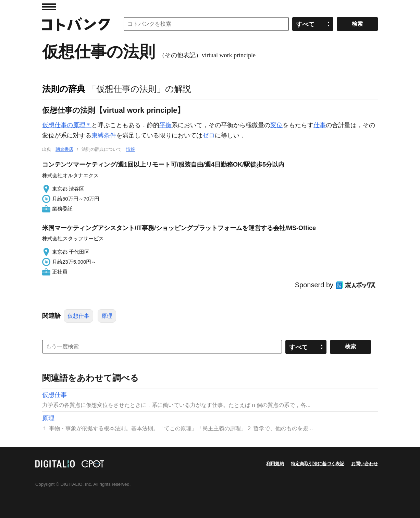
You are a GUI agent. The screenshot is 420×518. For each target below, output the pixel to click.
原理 (107, 316)
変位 (276, 125)
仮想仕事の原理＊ (67, 125)
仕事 (320, 125)
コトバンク (76, 24)
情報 (131, 149)
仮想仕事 (78, 316)
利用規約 (275, 464)
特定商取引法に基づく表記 (318, 464)
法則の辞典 (64, 89)
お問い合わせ (365, 464)
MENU (49, 7)
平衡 (165, 125)
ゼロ (209, 135)
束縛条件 (104, 135)
